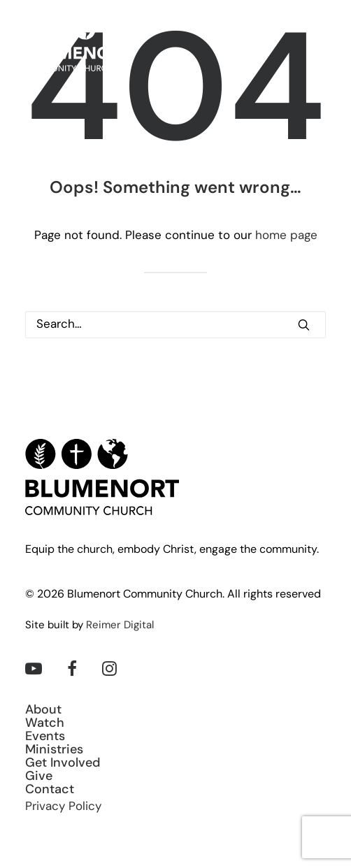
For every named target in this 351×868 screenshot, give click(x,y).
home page (286, 236)
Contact (50, 790)
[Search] (175, 325)
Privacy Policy (63, 807)
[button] (319, 45)
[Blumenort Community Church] (78, 45)
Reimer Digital (120, 626)
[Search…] (175, 325)
